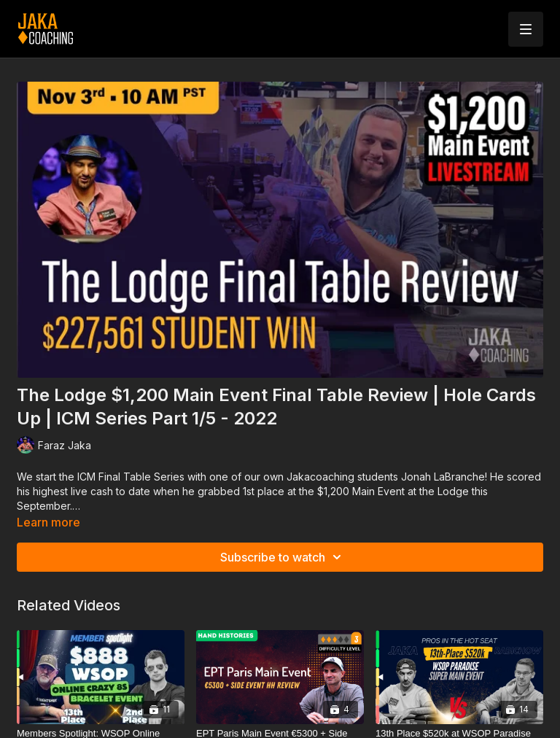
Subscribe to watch (283, 557)
